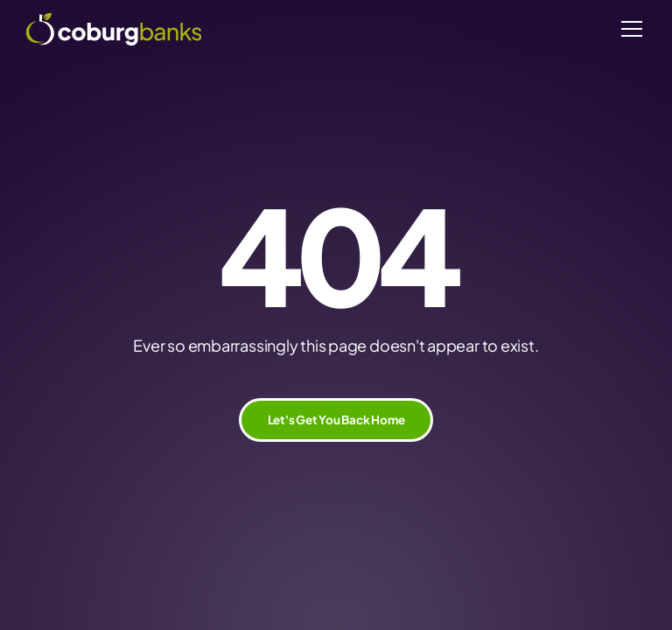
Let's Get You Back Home (336, 420)
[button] (629, 29)
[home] (114, 29)
